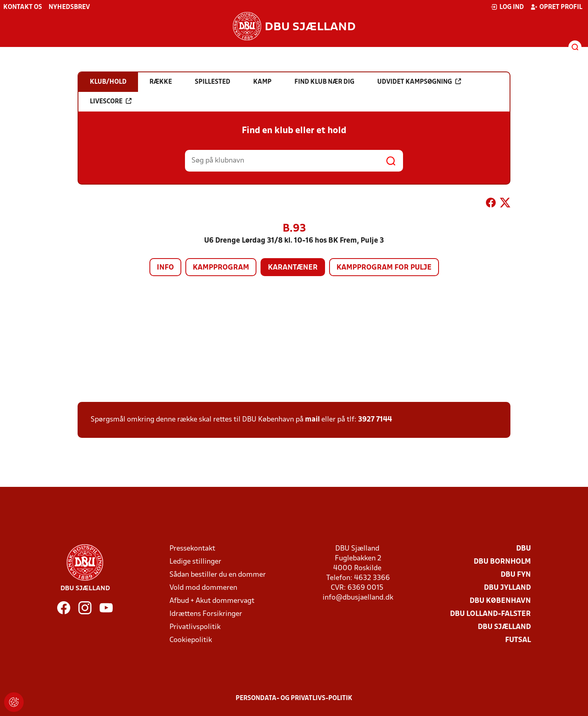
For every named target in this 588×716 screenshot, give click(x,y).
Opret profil (556, 7)
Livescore (111, 101)
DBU (523, 549)
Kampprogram (221, 268)
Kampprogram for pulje (384, 268)
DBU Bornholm (502, 562)
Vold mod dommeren (203, 588)
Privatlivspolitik (195, 627)
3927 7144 (375, 420)
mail (312, 420)
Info (165, 268)
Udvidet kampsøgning (419, 82)
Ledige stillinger (195, 562)
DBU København (500, 601)
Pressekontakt (192, 549)
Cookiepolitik (191, 640)
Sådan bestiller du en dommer (218, 575)
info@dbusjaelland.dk (358, 598)
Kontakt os (23, 7)
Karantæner (293, 268)
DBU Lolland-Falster (490, 614)
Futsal (518, 640)
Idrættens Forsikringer (206, 614)
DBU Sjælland (504, 627)
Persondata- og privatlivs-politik (294, 698)
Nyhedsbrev (69, 7)
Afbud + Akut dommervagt (212, 601)
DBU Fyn (516, 575)
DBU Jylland (507, 588)
